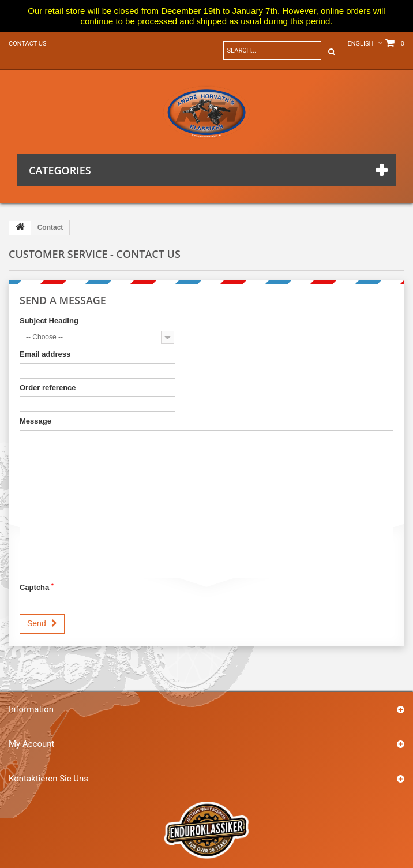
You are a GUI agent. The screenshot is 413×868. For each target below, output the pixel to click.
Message (35, 421)
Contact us (27, 44)
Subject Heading (49, 321)
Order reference (48, 388)
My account (31, 744)
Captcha (37, 587)
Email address (45, 354)
